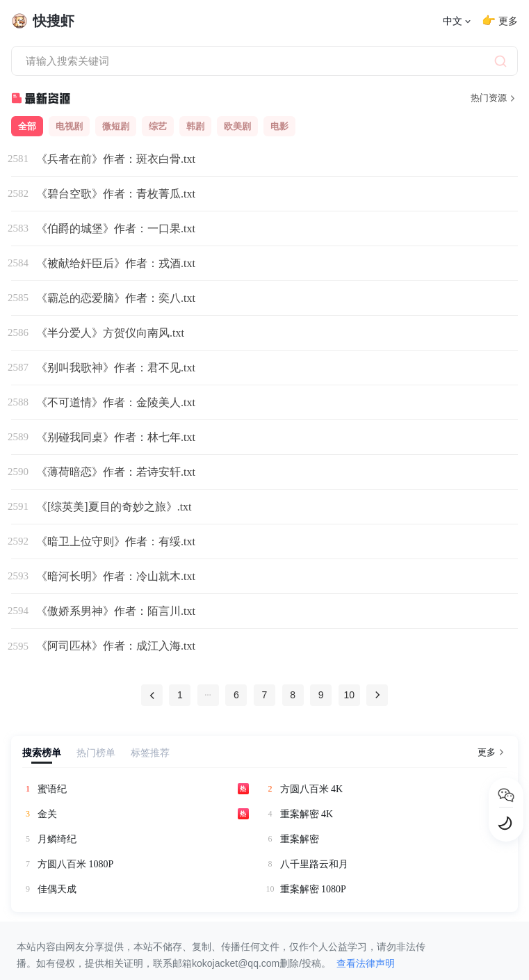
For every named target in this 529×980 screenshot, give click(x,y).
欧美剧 (237, 126)
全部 (27, 126)
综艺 (158, 126)
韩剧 (195, 126)
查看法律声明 (366, 963)
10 (352, 696)
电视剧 (69, 126)
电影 (279, 126)
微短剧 (116, 126)
